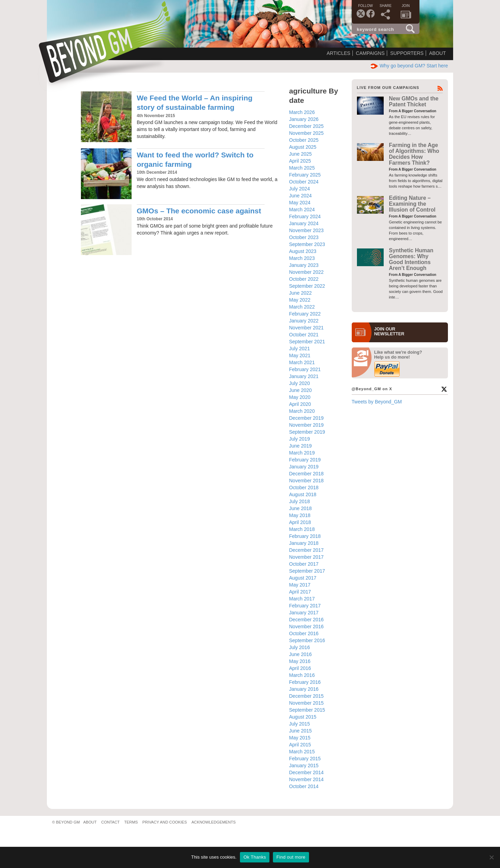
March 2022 (302, 307)
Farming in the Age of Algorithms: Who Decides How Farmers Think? (414, 154)
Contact (110, 822)
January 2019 (304, 467)
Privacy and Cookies (165, 822)
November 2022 (307, 272)
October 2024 (304, 182)
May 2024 (300, 203)
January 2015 (304, 765)
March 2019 (302, 453)
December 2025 (307, 126)
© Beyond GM (66, 822)
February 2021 (305, 369)
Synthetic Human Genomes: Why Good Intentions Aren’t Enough (411, 259)
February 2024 (305, 216)
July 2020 (300, 383)
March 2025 (302, 168)
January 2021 (304, 376)
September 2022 (307, 286)
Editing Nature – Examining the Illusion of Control (412, 204)
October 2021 (304, 335)
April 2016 (300, 668)
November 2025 (307, 133)
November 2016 (307, 627)
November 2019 (307, 425)
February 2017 (305, 606)
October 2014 (304, 786)
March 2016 (302, 675)
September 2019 (307, 432)
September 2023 (307, 244)
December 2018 (307, 474)
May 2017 (300, 585)
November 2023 (307, 230)
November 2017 (307, 557)
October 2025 (304, 140)
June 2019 (301, 446)
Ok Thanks (255, 857)
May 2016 (300, 661)
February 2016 (305, 682)
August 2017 (303, 578)
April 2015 (300, 745)
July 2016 (300, 647)
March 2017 (302, 599)
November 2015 (307, 703)
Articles (339, 53)
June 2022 (301, 293)
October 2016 (304, 633)
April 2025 (300, 161)
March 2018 (302, 529)
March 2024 (302, 210)
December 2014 (307, 772)
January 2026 (304, 119)
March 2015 (302, 752)
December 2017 (307, 550)
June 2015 (301, 731)
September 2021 (307, 342)
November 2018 (307, 481)
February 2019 (305, 460)
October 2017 (304, 564)
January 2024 (304, 223)
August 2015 (303, 717)
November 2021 (307, 328)
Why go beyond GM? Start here (409, 66)
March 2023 (302, 258)
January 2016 (304, 689)
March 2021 (302, 362)
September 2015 (307, 710)
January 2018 (304, 543)
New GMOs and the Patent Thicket (414, 101)
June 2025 (301, 154)
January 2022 (304, 321)
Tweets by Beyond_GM (377, 402)
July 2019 (300, 439)
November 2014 (307, 779)
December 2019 (307, 418)
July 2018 (300, 501)
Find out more (291, 857)
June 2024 (301, 196)
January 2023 (304, 265)
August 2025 (303, 147)
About (437, 53)
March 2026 (302, 112)
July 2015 (300, 724)
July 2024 (300, 189)
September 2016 (307, 640)
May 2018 (300, 515)
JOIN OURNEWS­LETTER (389, 331)
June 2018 (301, 508)
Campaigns (370, 53)
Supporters (407, 53)
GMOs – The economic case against (199, 211)
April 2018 (300, 522)
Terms (131, 822)
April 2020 (300, 404)
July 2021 (300, 349)
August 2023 (303, 251)
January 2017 (304, 613)
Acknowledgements (213, 822)
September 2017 (307, 571)
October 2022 (304, 279)
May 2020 (300, 397)
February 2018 (305, 536)
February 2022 (305, 314)
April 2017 (300, 592)
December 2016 (307, 620)
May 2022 (300, 300)
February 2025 (305, 175)
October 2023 (304, 237)
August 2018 (303, 494)
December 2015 (307, 696)
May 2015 (300, 738)
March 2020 (302, 411)
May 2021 (300, 355)
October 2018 (304, 488)
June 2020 (301, 390)
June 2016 (301, 654)
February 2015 (305, 759)
